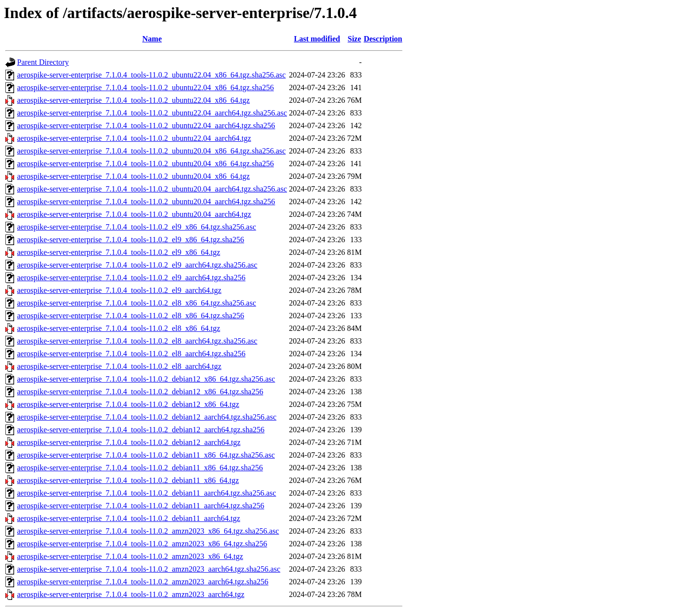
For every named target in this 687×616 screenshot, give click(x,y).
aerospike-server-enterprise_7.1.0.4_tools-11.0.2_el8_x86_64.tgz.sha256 (131, 316)
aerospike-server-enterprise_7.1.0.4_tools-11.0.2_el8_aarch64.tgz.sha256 (131, 354)
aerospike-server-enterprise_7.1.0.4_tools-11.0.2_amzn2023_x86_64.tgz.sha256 (142, 544)
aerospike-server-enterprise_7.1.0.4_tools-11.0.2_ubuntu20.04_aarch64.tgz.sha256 (146, 202)
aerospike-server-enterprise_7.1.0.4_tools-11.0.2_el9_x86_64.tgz (119, 252)
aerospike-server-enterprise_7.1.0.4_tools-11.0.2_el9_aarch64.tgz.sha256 (131, 278)
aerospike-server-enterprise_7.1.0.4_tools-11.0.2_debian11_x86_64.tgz (128, 480)
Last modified (317, 39)
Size (355, 39)
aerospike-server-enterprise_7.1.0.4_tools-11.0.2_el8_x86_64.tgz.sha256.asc (137, 303)
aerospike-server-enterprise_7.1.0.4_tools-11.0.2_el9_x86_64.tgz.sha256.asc (137, 227)
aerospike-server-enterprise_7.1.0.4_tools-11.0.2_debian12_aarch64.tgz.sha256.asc (147, 417)
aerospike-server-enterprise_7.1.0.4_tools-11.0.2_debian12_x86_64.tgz (128, 404)
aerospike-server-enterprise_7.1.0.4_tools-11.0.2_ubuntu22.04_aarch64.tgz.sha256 (146, 125)
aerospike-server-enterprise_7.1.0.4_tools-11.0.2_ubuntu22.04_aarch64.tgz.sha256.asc (152, 113)
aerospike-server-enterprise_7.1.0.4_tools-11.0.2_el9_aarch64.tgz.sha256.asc (137, 265)
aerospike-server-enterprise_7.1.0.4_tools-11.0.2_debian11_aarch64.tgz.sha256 (141, 506)
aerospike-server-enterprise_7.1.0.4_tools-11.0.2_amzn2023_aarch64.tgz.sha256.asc (149, 569)
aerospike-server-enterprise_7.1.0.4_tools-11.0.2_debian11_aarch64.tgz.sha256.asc (147, 493)
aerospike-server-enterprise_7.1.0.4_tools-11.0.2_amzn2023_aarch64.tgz (131, 594)
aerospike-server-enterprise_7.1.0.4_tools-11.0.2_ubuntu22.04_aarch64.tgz (134, 138)
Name (152, 39)
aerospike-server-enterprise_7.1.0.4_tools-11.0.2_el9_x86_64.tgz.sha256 (131, 240)
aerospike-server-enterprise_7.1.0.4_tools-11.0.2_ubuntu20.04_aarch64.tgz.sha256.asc (152, 189)
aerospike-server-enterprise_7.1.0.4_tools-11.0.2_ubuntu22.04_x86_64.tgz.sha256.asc (151, 75)
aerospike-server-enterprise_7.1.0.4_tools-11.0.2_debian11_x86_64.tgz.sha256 (140, 468)
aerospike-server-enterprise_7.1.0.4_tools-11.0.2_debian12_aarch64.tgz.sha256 (141, 430)
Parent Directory (43, 62)
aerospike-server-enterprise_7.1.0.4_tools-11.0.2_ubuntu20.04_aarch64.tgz (134, 214)
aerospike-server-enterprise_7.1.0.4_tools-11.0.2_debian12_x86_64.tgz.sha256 (140, 392)
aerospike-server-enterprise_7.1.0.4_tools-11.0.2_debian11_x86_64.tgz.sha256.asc (146, 455)
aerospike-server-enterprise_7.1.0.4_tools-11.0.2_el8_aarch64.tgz (119, 366)
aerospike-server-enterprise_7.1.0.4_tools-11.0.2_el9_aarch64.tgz (119, 290)
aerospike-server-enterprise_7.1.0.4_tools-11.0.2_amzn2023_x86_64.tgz (130, 556)
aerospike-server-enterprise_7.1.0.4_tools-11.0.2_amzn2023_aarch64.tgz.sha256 (143, 582)
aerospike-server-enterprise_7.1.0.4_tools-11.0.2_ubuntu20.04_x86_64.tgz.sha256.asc (151, 151)
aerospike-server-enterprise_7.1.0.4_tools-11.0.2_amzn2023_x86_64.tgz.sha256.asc (148, 531)
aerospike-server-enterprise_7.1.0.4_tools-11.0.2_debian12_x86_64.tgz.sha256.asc (146, 379)
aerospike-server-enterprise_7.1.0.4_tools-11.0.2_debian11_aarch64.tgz (129, 518)
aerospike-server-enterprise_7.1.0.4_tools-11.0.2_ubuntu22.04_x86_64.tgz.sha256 (145, 87)
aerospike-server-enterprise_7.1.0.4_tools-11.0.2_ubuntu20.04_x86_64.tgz (134, 176)
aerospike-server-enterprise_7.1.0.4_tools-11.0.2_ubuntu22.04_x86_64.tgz (134, 100)
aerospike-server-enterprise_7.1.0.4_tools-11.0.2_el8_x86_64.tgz (119, 328)
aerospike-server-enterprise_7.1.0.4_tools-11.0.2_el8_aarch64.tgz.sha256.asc (137, 341)
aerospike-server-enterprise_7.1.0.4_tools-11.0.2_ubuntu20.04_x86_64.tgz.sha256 (145, 164)
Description (383, 39)
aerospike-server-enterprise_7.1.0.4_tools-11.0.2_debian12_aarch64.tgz (129, 442)
